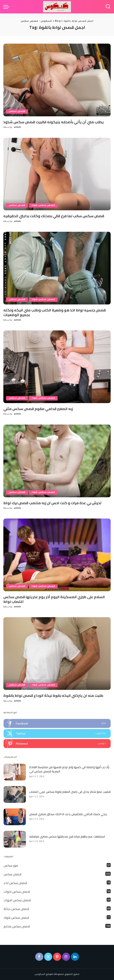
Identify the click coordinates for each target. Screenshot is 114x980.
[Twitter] (48, 957)
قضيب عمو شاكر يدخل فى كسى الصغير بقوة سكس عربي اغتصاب (70, 792)
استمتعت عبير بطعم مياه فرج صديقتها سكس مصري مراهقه (67, 836)
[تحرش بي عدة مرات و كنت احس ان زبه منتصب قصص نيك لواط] (57, 461)
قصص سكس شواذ (43, 205)
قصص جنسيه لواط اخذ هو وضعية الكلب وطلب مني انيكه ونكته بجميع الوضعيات (55, 312)
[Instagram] (66, 957)
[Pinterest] (57, 957)
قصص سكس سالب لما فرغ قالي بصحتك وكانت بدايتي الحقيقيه (54, 216)
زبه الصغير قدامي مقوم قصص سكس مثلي (38, 409)
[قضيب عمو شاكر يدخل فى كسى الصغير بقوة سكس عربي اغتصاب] (15, 794)
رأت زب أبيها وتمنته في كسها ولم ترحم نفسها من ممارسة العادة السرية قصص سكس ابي (69, 769)
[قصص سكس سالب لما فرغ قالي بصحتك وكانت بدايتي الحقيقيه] (57, 174)
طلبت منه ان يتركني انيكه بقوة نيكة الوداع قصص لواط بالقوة (53, 695)
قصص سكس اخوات (17, 892)
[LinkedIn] (75, 957)
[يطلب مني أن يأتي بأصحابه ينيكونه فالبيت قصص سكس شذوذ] (57, 80)
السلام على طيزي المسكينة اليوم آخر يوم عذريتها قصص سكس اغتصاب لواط (54, 599)
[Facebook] (39, 957)
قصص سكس (17, 112)
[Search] (108, 7)
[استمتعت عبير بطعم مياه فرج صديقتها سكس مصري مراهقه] (15, 839)
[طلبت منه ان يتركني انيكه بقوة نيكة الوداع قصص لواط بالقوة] (57, 654)
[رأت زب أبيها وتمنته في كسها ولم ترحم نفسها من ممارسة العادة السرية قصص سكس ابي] (15, 772)
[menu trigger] (8, 7)
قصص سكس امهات (17, 900)
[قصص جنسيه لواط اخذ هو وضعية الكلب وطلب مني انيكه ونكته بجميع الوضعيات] (57, 268)
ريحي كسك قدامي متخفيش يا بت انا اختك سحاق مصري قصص (68, 814)
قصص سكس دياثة (16, 909)
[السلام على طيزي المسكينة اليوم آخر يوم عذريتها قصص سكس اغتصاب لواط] (57, 555)
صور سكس (11, 865)
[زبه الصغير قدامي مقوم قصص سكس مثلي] (57, 367)
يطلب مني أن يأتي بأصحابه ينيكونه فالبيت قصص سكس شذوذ (54, 122)
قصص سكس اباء (15, 883)
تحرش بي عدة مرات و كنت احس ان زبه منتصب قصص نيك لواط (52, 503)
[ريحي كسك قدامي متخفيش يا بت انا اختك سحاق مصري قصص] (15, 817)
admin (18, 127)
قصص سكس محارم (17, 926)
